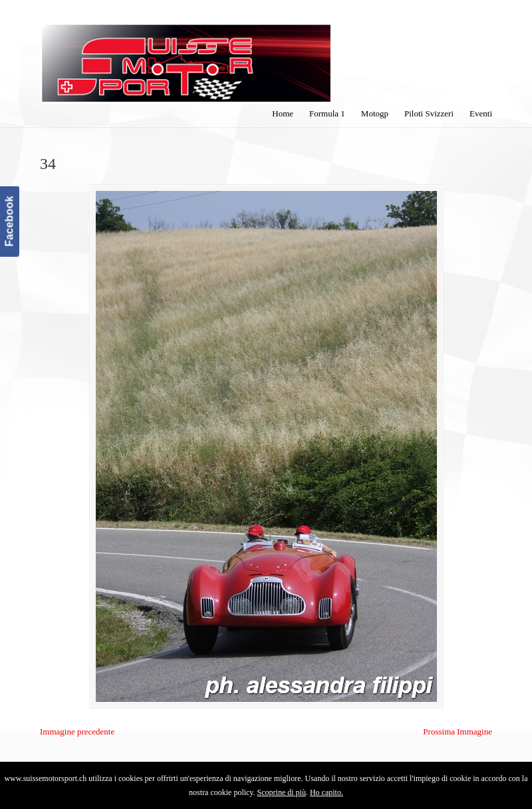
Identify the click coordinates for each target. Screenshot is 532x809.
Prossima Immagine (458, 731)
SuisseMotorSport (186, 54)
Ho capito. (327, 792)
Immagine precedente (77, 731)
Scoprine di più (282, 792)
